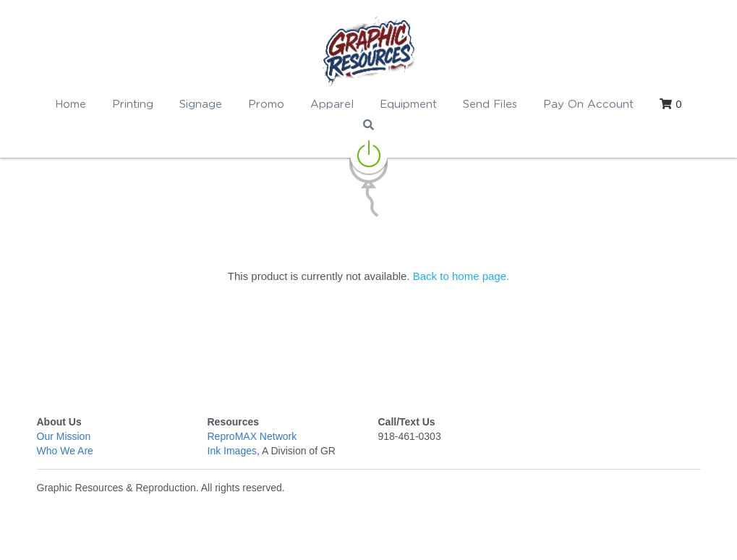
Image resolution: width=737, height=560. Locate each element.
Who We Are (65, 451)
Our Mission (64, 436)
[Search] (368, 125)
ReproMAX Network (252, 436)
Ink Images (232, 451)
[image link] (368, 51)
